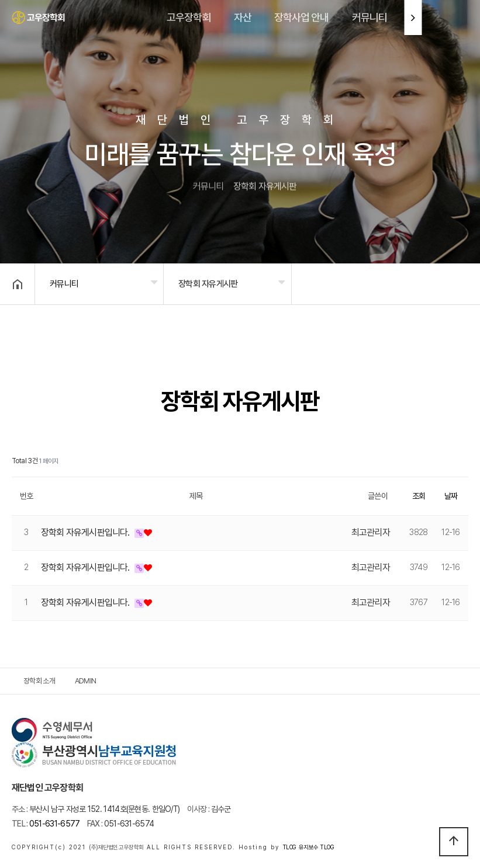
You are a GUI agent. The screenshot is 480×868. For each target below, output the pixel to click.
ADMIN (86, 681)
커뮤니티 (370, 17)
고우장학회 (189, 17)
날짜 (451, 496)
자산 (243, 17)
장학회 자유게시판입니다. (86, 532)
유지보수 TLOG (316, 847)
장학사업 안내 (302, 17)
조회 (419, 496)
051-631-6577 (46, 824)
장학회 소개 (39, 681)
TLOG (289, 847)
